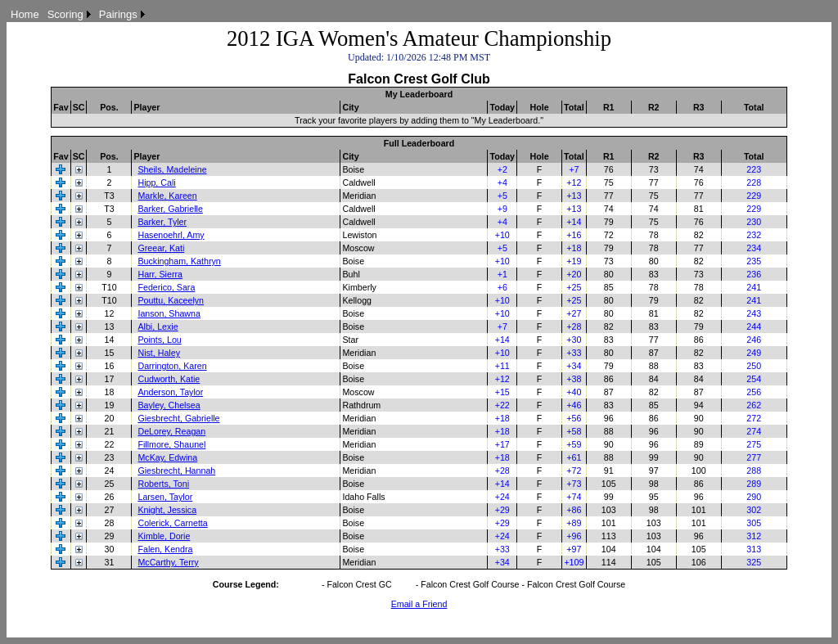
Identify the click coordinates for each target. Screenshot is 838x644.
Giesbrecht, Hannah (176, 471)
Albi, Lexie (158, 327)
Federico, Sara (166, 287)
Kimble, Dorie (164, 536)
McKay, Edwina (167, 457)
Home (25, 14)
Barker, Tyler (162, 222)
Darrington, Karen (172, 366)
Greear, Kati (161, 248)
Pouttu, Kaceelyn (171, 300)
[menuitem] (25, 14)
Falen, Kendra (165, 549)
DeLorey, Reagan (171, 431)
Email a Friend (419, 604)
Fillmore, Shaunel (171, 444)
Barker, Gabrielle (170, 209)
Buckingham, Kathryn (179, 261)
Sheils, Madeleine (172, 169)
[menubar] (78, 14)
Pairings (118, 14)
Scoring (65, 14)
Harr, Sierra (160, 274)
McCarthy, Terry (168, 562)
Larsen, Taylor (165, 497)
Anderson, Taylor (170, 392)
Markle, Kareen (167, 196)
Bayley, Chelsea (169, 405)
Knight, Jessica (167, 510)
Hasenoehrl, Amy (171, 235)
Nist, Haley (159, 353)
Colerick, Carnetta (172, 523)
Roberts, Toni (163, 484)
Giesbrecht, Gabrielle (178, 418)
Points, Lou (159, 340)
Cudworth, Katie (169, 379)
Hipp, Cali (156, 182)
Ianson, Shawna (169, 313)
